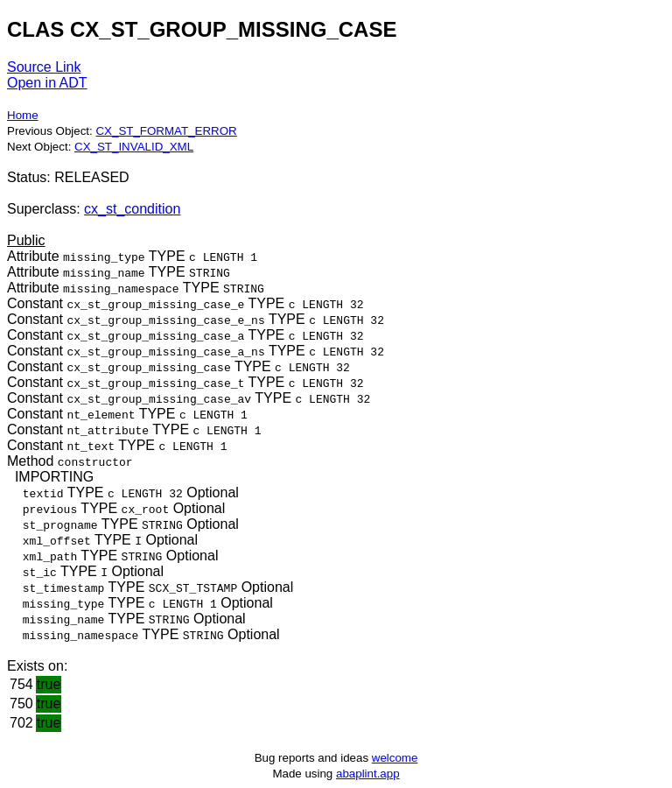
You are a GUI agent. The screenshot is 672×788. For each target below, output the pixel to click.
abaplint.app (368, 774)
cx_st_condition (132, 209)
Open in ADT (47, 83)
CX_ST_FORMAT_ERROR (166, 131)
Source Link (44, 67)
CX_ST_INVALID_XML (134, 147)
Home (23, 115)
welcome (395, 758)
